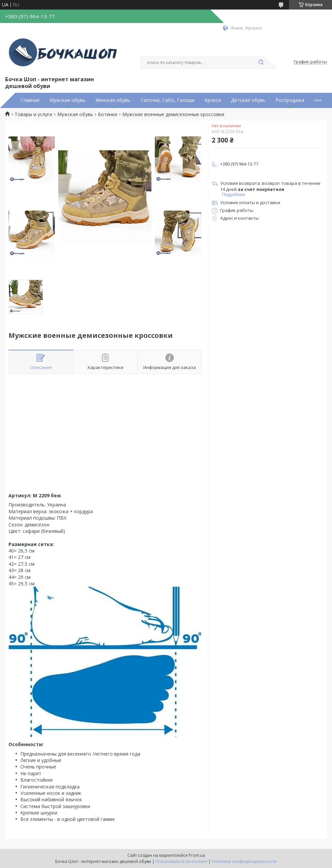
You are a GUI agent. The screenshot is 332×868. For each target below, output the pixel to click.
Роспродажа (290, 100)
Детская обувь (248, 100)
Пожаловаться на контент (181, 861)
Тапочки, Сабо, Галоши (167, 100)
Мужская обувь (67, 100)
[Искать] (261, 63)
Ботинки (108, 114)
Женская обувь (113, 100)
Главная (30, 100)
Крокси (213, 100)
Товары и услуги (33, 114)
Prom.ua (197, 855)
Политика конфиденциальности (244, 861)
